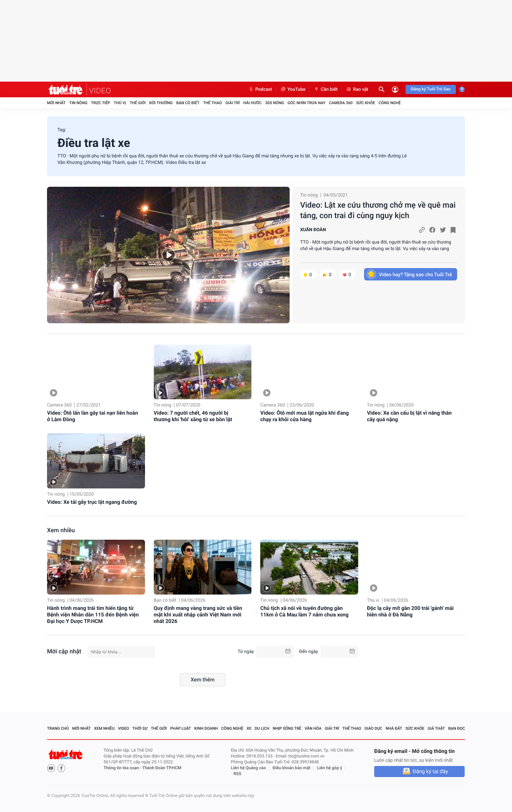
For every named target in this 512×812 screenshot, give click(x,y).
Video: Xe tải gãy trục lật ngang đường (92, 502)
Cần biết (326, 89)
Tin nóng (78, 103)
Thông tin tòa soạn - (123, 768)
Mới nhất (56, 103)
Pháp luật (181, 728)
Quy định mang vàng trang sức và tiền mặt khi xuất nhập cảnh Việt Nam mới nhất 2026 (198, 615)
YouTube (293, 89)
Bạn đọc (457, 728)
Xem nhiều (61, 530)
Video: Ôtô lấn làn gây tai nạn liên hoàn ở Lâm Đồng (93, 416)
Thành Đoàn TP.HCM (162, 768)
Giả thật (436, 728)
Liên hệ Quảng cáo (248, 768)
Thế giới (138, 103)
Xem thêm (203, 680)
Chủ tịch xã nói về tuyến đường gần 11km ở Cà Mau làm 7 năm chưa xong (304, 611)
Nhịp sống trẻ (287, 728)
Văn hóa (313, 728)
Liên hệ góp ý (330, 768)
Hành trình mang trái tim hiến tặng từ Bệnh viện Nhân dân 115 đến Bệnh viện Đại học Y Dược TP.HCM (93, 615)
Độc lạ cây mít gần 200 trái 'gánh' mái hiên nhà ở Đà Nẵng (410, 611)
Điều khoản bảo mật (292, 768)
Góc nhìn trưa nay (307, 103)
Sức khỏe (366, 103)
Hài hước (252, 103)
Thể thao (212, 103)
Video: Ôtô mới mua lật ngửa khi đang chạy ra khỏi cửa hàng (304, 416)
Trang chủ (58, 728)
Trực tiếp (101, 103)
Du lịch (262, 728)
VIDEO (100, 91)
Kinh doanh (206, 728)
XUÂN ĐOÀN (313, 230)
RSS (237, 774)
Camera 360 (341, 103)
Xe (249, 728)
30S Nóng (274, 103)
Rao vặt (357, 89)
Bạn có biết (188, 103)
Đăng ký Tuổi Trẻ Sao (431, 89)
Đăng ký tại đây (430, 771)
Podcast (260, 89)
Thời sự (140, 728)
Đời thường (161, 103)
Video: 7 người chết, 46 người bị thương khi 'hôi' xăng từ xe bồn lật (193, 416)
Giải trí (232, 103)
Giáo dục (373, 728)
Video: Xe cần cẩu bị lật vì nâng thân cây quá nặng (409, 416)
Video (123, 728)
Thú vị (120, 103)
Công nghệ (390, 103)
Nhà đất (394, 728)
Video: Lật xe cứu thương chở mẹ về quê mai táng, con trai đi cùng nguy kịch (378, 210)
